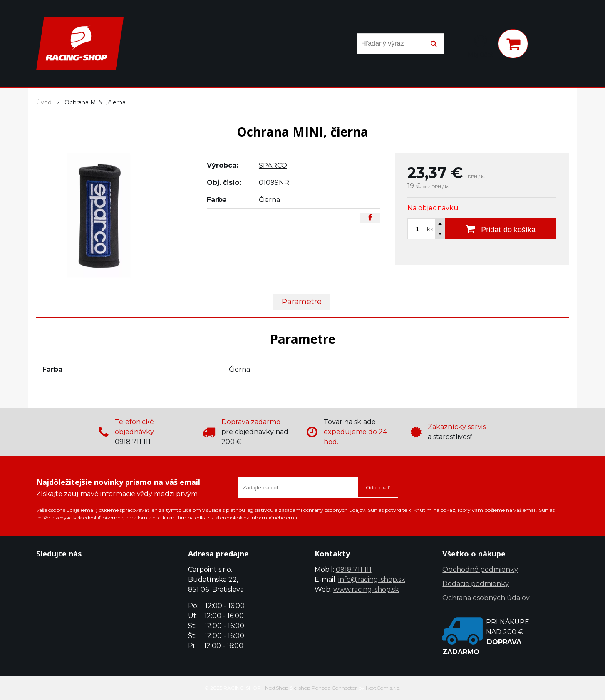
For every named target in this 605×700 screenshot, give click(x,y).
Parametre (302, 302)
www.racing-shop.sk (366, 590)
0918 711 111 (354, 570)
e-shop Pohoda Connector (326, 688)
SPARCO (273, 165)
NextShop (277, 688)
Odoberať (378, 488)
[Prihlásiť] (481, 45)
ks (430, 229)
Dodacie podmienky (476, 584)
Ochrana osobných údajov (486, 598)
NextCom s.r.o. (383, 688)
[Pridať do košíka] (501, 229)
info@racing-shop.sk (372, 580)
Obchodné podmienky (480, 570)
